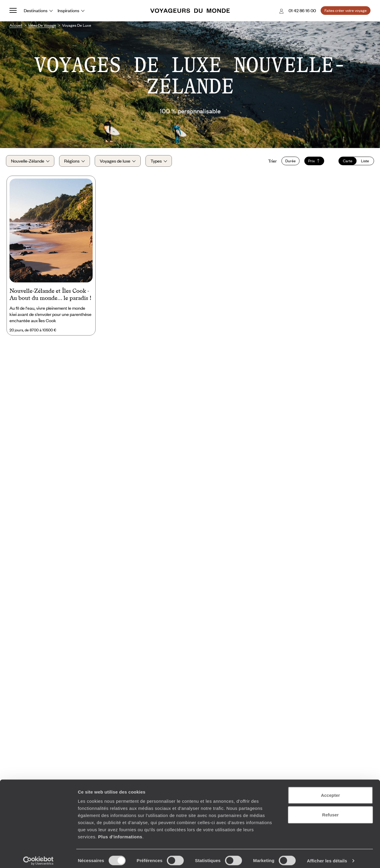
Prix (311, 163)
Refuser (330, 810)
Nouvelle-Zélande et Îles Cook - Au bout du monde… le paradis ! (50, 299)
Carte (344, 163)
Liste (361, 163)
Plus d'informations (120, 832)
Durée (287, 163)
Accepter (330, 791)
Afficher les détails (327, 856)
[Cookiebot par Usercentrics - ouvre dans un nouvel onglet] (38, 856)
